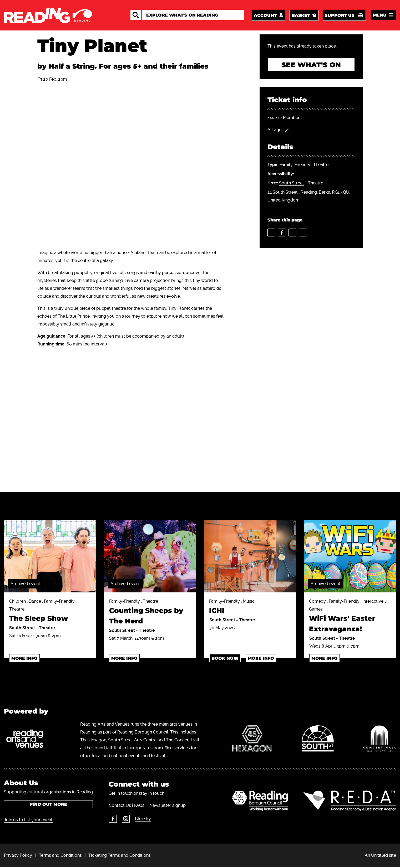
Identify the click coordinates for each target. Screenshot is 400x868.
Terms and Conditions (60, 856)
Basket (301, 16)
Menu (380, 15)
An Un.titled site (380, 856)
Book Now (225, 659)
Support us (340, 16)
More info (24, 659)
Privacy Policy (18, 856)
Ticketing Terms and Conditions (120, 856)
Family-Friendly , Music (250, 608)
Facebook (113, 819)
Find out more (49, 805)
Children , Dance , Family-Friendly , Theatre (50, 612)
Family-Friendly (295, 165)
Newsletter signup (167, 806)
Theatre (321, 165)
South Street (292, 184)
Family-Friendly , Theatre (150, 613)
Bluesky (142, 819)
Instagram (125, 819)
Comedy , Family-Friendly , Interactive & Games (350, 617)
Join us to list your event (28, 820)
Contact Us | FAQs (126, 806)
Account (265, 16)
